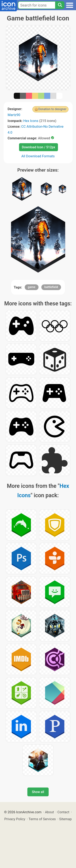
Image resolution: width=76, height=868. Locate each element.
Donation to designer (52, 109)
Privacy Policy (15, 819)
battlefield (51, 287)
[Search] (60, 5)
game (32, 287)
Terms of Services (42, 819)
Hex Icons (31, 121)
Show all (38, 792)
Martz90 (14, 115)
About (50, 812)
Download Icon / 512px (39, 147)
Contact (63, 812)
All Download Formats (38, 156)
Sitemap (65, 819)
